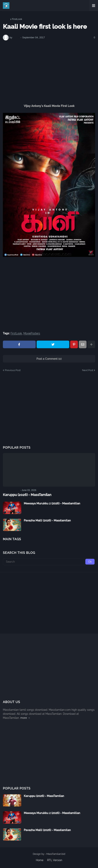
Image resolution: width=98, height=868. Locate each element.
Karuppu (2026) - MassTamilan (27, 495)
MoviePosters (32, 333)
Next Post (88, 370)
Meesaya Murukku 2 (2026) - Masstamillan (52, 503)
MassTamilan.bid (56, 854)
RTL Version (55, 860)
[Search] (49, 562)
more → (25, 718)
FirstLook (17, 19)
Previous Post (13, 370)
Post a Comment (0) (49, 359)
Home (6, 19)
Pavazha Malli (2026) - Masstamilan (47, 520)
